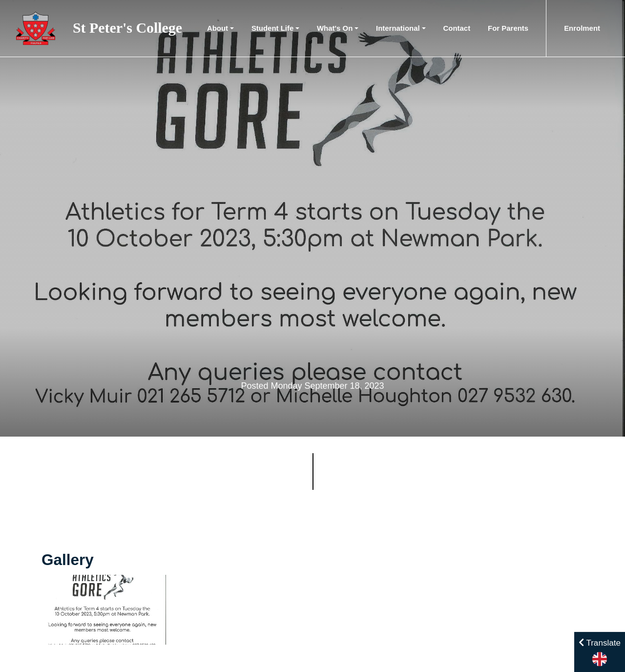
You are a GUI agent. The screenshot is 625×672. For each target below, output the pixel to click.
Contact (457, 28)
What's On (335, 28)
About (218, 28)
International (398, 28)
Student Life (272, 28)
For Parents (508, 28)
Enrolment (582, 28)
